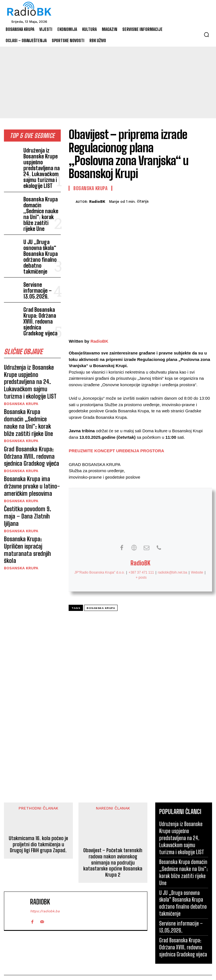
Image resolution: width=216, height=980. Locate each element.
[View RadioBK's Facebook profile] (122, 548)
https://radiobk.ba (45, 911)
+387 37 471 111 (141, 572)
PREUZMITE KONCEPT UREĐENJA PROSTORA (116, 451)
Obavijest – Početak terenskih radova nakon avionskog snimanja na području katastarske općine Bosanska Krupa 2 (113, 863)
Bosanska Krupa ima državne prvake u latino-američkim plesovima (28, 407)
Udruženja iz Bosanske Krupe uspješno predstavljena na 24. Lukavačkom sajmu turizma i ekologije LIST (42, 162)
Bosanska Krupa (19, 341)
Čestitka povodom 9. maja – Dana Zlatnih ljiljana (32, 430)
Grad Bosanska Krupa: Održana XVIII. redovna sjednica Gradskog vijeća (41, 278)
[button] (206, 35)
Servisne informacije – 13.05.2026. (42, 254)
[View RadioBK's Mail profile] (147, 548)
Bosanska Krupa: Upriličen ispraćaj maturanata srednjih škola (30, 453)
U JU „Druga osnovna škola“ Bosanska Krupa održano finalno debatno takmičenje (41, 228)
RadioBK (97, 202)
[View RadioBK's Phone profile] (159, 548)
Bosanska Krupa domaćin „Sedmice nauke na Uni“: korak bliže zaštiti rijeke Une (41, 197)
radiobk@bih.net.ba (172, 572)
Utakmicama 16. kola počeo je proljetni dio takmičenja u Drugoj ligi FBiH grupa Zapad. (38, 845)
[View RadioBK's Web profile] (134, 548)
